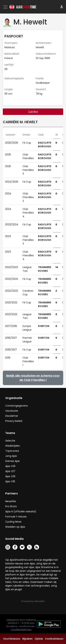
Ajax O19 (10, 466)
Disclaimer (12, 416)
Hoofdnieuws (12, 639)
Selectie (10, 441)
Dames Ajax (12, 461)
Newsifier (11, 501)
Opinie (39, 639)
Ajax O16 (10, 476)
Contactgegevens (17, 406)
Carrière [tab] (33, 112)
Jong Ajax (11, 456)
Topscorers (12, 451)
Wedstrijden (13, 446)
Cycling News (13, 522)
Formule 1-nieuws (16, 517)
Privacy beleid (14, 421)
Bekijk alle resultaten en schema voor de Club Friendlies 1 (33, 378)
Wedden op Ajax (15, 527)
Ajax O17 (10, 471)
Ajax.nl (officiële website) (21, 511)
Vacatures (12, 411)
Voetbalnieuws (54, 639)
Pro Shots (11, 506)
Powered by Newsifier (33, 601)
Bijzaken (27, 639)
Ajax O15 (10, 481)
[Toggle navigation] (6, 7)
